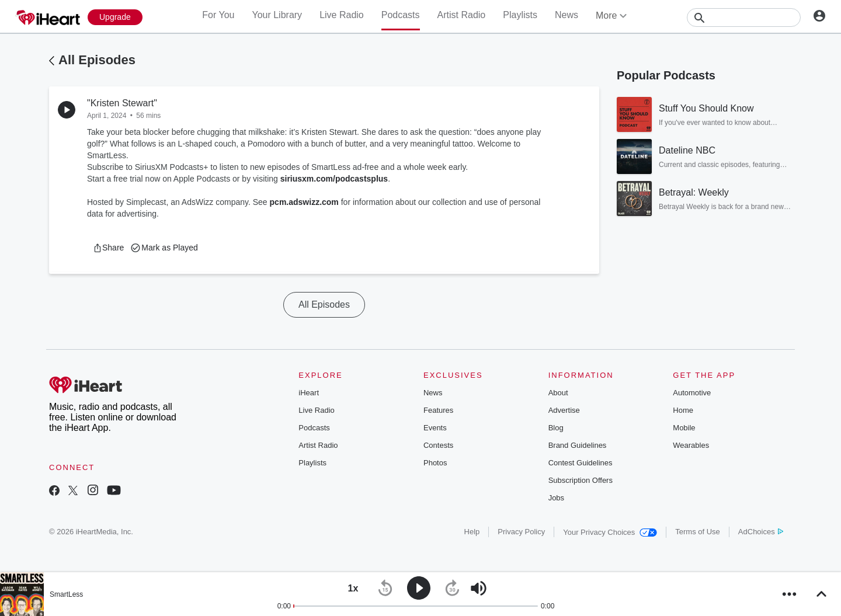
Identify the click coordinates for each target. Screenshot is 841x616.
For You (218, 15)
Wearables (691, 445)
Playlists (520, 15)
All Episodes (97, 60)
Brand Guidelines (578, 445)
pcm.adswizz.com (304, 202)
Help (472, 532)
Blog (556, 428)
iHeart (309, 393)
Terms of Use (698, 532)
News (567, 15)
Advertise (564, 410)
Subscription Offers (581, 480)
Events (435, 428)
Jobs (556, 498)
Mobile (684, 428)
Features (438, 410)
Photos (435, 463)
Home (683, 410)
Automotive (692, 393)
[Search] (744, 18)
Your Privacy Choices (610, 532)
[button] (108, 248)
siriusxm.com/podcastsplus (334, 179)
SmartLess (66, 594)
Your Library (277, 15)
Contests (438, 445)
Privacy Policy (521, 532)
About (558, 393)
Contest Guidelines (581, 463)
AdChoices (761, 532)
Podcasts (401, 15)
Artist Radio (462, 15)
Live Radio (342, 15)
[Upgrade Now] (115, 17)
